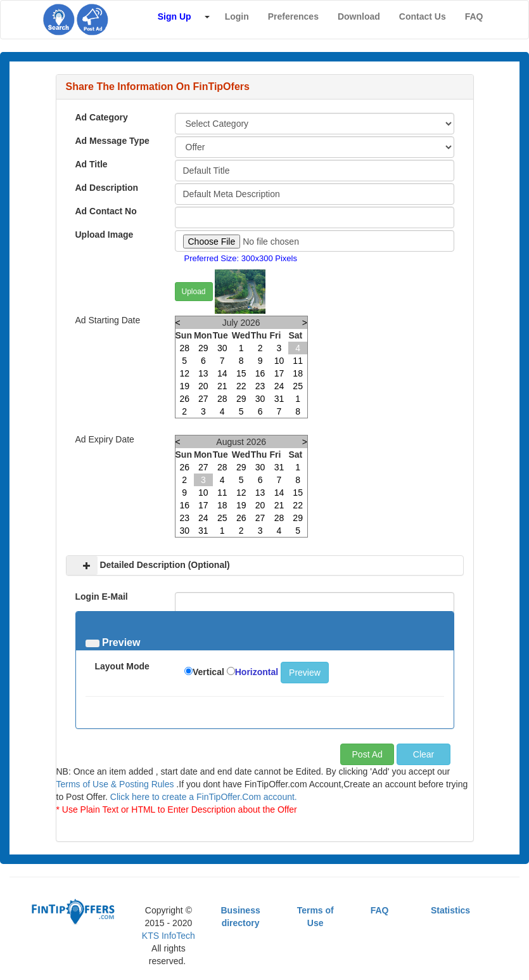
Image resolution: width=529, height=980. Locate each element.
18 (298, 373)
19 (184, 386)
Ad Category (102, 117)
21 (222, 386)
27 (203, 399)
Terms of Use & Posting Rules (115, 784)
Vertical (208, 672)
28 (184, 348)
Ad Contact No (106, 211)
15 (241, 373)
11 (298, 361)
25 (298, 386)
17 (279, 373)
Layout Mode (122, 666)
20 (203, 386)
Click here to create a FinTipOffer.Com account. (204, 797)
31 (279, 399)
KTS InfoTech (169, 936)
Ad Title (92, 164)
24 (279, 386)
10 (279, 361)
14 (222, 373)
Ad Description (107, 188)
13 (203, 373)
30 (222, 348)
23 (260, 386)
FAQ (380, 910)
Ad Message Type (112, 141)
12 (184, 373)
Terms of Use (315, 917)
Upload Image (105, 235)
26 (184, 399)
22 (241, 386)
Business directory (240, 917)
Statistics (450, 910)
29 (203, 348)
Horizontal (257, 672)
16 (260, 373)
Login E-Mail (102, 596)
